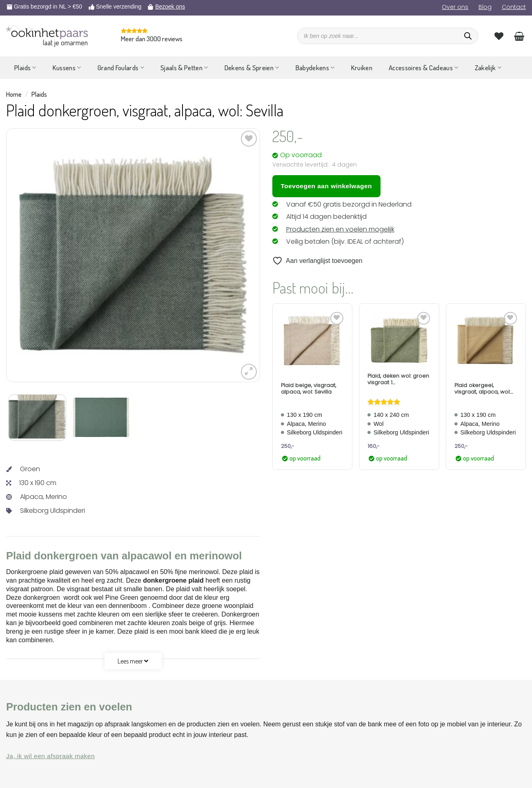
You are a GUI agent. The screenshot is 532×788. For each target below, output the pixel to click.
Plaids (25, 68)
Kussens (67, 68)
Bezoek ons (170, 7)
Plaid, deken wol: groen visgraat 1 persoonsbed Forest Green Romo (398, 379)
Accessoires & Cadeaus (424, 68)
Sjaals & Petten (184, 68)
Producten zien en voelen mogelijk (340, 229)
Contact (514, 7)
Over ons (455, 7)
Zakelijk (488, 68)
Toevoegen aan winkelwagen (326, 186)
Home (14, 94)
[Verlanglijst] (499, 36)
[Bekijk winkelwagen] (519, 36)
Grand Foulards (121, 68)
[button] (249, 372)
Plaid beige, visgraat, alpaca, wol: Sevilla (308, 388)
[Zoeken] (468, 36)
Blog (485, 7)
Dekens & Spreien (252, 68)
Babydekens (315, 68)
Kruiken (362, 68)
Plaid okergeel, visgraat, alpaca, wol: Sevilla (482, 388)
